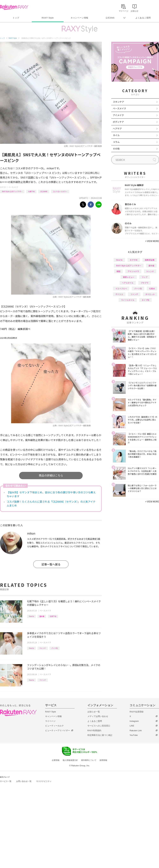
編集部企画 (150, 260)
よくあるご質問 (143, 18)
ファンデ (43, 680)
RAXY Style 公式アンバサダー (12, 191)
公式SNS (110, 18)
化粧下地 (31, 191)
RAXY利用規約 (94, 731)
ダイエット (150, 294)
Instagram (134, 721)
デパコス (119, 294)
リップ (145, 277)
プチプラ (145, 283)
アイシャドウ (133, 271)
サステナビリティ (44, 781)
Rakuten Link (136, 731)
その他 (116, 149)
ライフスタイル (128, 300)
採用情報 (103, 760)
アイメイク (118, 115)
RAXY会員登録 (137, 712)
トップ (16, 18)
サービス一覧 (6, 781)
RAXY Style (48, 18)
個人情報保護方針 (70, 760)
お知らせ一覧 (94, 712)
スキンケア (118, 102)
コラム (116, 142)
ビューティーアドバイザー (58, 731)
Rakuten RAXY (14, 7)
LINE (132, 726)
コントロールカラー (60, 191)
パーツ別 (55, 648)
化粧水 (152, 288)
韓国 (118, 271)
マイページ (50, 721)
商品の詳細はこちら (51, 475)
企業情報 (56, 760)
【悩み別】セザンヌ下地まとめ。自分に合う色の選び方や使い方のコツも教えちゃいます (51, 494)
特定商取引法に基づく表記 (100, 735)
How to (31, 616)
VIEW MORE (152, 241)
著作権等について (89, 760)
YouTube (134, 735)
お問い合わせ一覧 (24, 781)
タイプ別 (145, 300)
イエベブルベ (121, 288)
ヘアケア (117, 128)
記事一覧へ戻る (51, 564)
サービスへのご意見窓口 (99, 726)
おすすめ (134, 260)
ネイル (116, 135)
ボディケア (118, 122)
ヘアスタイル (128, 283)
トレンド (43, 648)
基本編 (42, 616)
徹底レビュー (129, 277)
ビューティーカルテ (54, 726)
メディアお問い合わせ (98, 716)
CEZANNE (44, 191)
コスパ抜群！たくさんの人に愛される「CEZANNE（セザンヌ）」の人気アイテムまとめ (51, 503)
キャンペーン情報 (79, 18)
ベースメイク (13, 187)
